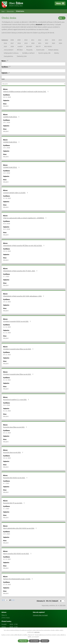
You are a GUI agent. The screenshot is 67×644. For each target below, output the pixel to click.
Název (4, 61)
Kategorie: (5, 40)
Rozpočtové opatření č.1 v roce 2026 (16, 400)
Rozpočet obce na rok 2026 (13, 452)
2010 (26, 40)
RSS (62, 18)
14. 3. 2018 (7, 122)
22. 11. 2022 (7, 559)
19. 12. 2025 (7, 302)
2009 (19, 40)
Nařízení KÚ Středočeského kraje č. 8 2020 (18, 579)
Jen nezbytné (34, 641)
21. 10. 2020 (7, 198)
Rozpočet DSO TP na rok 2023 (14, 503)
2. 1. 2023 (6, 276)
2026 (12, 47)
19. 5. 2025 (7, 534)
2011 (33, 40)
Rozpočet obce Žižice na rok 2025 (15, 427)
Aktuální (6, 106)
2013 (46, 40)
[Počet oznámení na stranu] (62, 601)
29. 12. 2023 (7, 355)
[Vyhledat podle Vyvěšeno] (33, 71)
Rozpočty (29, 50)
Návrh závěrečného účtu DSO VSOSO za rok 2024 (20, 528)
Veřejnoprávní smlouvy (11, 53)
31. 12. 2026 (7, 333)
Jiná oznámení (9, 50)
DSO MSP (29, 47)
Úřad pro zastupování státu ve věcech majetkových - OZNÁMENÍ (25, 218)
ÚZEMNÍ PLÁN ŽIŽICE (12, 117)
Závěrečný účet (22, 56)
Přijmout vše (23, 641)
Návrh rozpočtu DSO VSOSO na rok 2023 (18, 554)
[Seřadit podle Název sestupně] (8, 61)
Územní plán (40, 50)
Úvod (3, 11)
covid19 (20, 47)
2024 (60, 43)
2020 (33, 43)
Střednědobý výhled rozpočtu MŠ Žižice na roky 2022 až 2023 (24, 246)
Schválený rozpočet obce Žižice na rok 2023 (19, 374)
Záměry (57, 53)
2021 (40, 43)
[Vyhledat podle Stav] (33, 84)
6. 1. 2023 (6, 483)
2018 (19, 43)
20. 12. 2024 (7, 433)
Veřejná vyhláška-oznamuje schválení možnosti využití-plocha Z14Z (26, 91)
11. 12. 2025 (7, 327)
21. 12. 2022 (7, 380)
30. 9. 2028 (7, 229)
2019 (26, 43)
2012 (40, 40)
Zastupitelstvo (8, 56)
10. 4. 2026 (7, 405)
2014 (53, 40)
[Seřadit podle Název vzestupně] (8, 60)
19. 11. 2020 (7, 251)
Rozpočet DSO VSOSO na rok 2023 (16, 478)
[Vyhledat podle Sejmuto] (33, 77)
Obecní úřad (10, 11)
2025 (5, 47)
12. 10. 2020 (7, 584)
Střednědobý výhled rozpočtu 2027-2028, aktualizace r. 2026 (24, 296)
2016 (5, 43)
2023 (53, 43)
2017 (12, 43)
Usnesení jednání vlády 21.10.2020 (16, 193)
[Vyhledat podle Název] (33, 64)
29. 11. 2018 (7, 97)
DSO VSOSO (48, 47)
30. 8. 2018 (7, 224)
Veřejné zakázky (53, 50)
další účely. (37, 632)
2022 (47, 43)
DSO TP (38, 47)
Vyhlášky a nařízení (28, 53)
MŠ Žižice (20, 50)
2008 (12, 40)
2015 (60, 40)
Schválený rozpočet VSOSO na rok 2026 (17, 321)
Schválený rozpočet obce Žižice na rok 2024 (19, 349)
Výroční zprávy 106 (44, 53)
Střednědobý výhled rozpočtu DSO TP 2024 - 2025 (21, 271)
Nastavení (45, 641)
